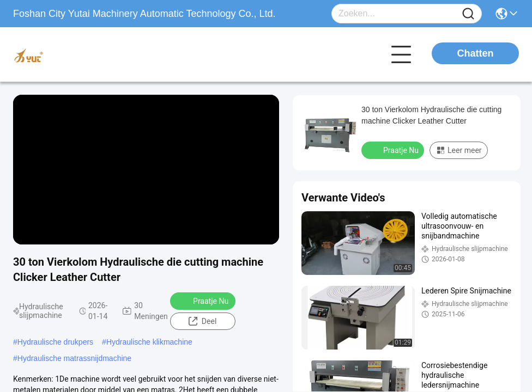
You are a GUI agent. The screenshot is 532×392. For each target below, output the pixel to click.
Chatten (476, 53)
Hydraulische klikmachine (149, 342)
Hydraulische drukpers (55, 342)
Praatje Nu (204, 301)
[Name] (468, 14)
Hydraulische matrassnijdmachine (74, 358)
